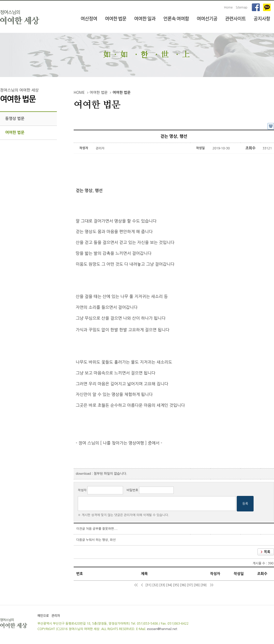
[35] (176, 585)
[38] (197, 585)
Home (228, 7)
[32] (155, 585)
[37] (190, 585)
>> (211, 585)
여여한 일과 (145, 18)
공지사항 (262, 18)
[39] (204, 585)
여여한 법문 (116, 18)
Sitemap (242, 7)
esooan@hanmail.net (162, 629)
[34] (169, 585)
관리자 (56, 616)
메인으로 (43, 616)
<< (136, 585)
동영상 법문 (15, 118)
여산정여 (89, 18)
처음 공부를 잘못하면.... (102, 529)
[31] (149, 585)
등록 (245, 504)
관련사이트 (235, 18)
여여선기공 (207, 18)
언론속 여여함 (176, 18)
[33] (162, 585)
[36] (183, 585)
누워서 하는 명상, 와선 (101, 540)
